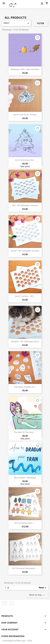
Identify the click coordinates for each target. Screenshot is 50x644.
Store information (13, 636)
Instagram (12, 603)
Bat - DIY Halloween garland (25, 205)
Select (17, 23)
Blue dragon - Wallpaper (25, 478)
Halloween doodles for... (25, 387)
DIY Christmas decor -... (25, 523)
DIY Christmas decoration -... (25, 568)
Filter (41, 23)
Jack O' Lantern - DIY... (25, 296)
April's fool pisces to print (25, 115)
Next (43, 588)
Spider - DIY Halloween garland (25, 251)
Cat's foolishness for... (25, 160)
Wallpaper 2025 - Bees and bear (25, 69)
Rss (4, 603)
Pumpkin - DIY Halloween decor (25, 341)
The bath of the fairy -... (25, 432)
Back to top (37, 595)
